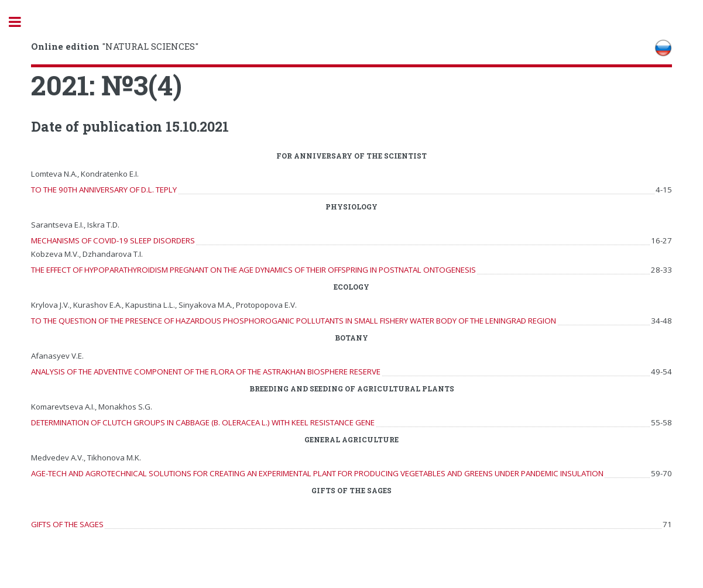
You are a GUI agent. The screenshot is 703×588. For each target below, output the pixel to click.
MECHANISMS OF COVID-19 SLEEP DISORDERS (113, 240)
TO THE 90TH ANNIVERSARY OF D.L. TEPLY (104, 190)
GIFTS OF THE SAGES (67, 524)
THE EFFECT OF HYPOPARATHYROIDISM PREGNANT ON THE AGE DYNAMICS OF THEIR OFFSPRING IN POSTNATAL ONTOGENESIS (253, 270)
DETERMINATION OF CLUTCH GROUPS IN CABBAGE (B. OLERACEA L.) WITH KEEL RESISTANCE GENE (203, 422)
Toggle (21, 22)
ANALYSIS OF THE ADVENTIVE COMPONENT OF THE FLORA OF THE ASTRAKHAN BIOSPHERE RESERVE (206, 372)
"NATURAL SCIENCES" (115, 46)
